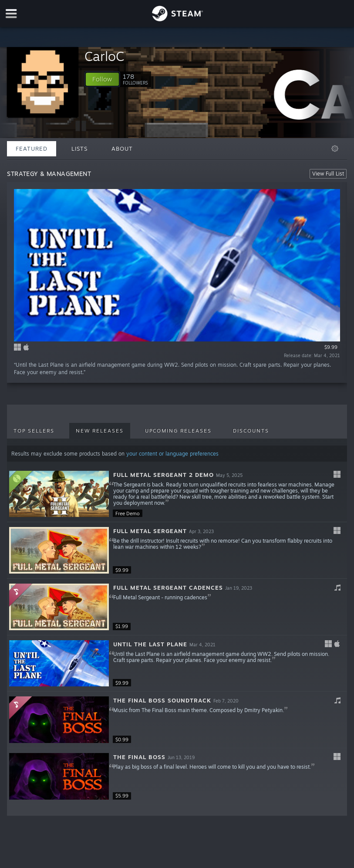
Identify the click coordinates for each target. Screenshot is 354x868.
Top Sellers (34, 431)
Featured (32, 149)
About (122, 149)
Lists (79, 149)
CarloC (104, 56)
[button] (102, 79)
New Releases (100, 431)
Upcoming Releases (178, 431)
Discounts (251, 431)
